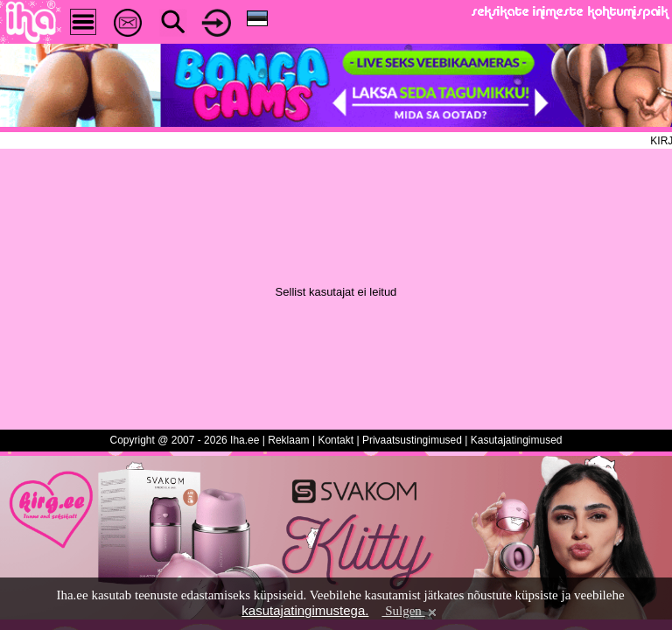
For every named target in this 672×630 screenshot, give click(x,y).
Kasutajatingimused (517, 440)
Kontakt (336, 440)
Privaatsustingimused (412, 440)
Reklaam (288, 440)
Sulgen (410, 611)
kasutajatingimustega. (305, 610)
